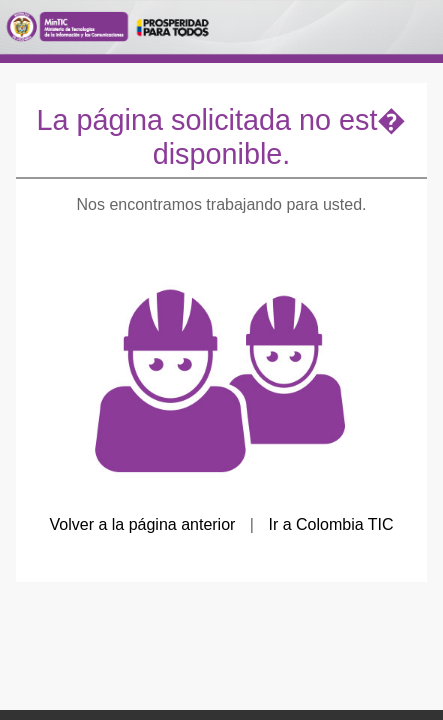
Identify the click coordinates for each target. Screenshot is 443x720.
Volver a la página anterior (142, 524)
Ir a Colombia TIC (330, 524)
